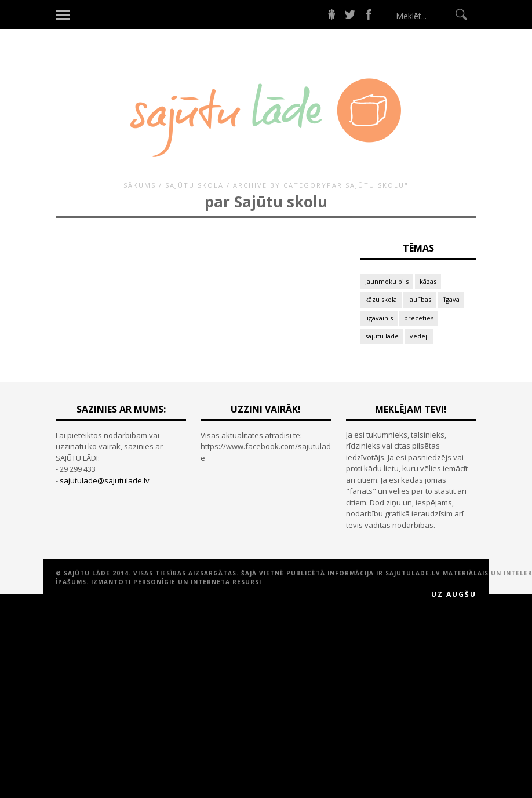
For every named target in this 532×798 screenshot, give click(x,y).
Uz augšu (454, 594)
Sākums (140, 185)
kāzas (428, 281)
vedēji (419, 336)
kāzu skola (381, 299)
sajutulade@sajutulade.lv (105, 480)
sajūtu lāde (382, 336)
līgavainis (379, 318)
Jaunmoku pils (387, 281)
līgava (451, 299)
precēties (419, 318)
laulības (420, 299)
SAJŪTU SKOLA (194, 185)
